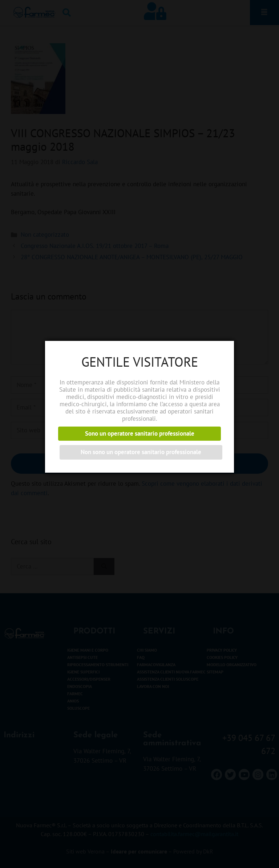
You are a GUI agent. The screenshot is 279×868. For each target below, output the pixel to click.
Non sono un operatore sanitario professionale (141, 452)
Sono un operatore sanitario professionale (140, 433)
